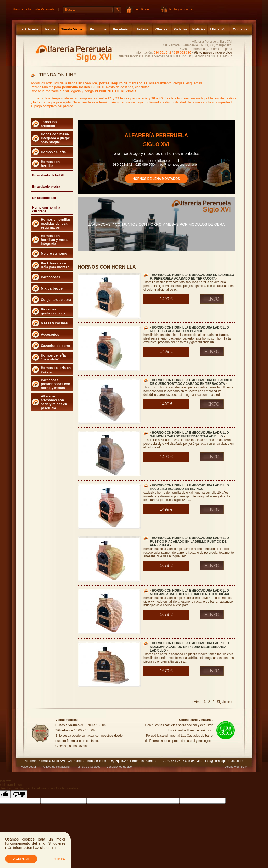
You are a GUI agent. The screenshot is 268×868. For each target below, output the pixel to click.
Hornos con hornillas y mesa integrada (54, 240)
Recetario (121, 29)
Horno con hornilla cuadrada (46, 209)
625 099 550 (145, 164)
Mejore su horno (54, 254)
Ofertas (161, 29)
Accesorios (50, 334)
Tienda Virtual (72, 29)
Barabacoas (51, 277)
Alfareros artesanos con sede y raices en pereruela (54, 402)
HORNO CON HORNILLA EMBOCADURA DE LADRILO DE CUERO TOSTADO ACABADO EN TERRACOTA (191, 382)
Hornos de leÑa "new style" (53, 357)
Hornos (50, 29)
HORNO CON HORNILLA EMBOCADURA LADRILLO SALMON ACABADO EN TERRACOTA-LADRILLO (189, 435)
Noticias (199, 29)
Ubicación (218, 29)
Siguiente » (225, 702)
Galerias (181, 29)
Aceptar (21, 859)
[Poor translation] (19, 794)
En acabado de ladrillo (49, 175)
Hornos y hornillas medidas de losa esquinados (56, 223)
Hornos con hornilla (50, 164)
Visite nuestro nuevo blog (213, 53)
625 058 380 (183, 53)
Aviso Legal (28, 767)
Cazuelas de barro (55, 346)
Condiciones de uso (119, 767)
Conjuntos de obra (56, 300)
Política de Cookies (88, 767)
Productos (98, 29)
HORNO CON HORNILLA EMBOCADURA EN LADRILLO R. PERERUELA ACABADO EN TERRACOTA (192, 277)
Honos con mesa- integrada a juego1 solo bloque (56, 138)
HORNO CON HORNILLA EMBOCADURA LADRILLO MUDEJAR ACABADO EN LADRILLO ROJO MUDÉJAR (190, 592)
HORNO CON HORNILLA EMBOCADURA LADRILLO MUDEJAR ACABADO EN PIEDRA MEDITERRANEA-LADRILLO (189, 647)
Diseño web (232, 767)
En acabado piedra (46, 187)
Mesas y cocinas (54, 323)
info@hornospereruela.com (179, 164)
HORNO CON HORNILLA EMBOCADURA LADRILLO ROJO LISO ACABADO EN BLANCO (189, 329)
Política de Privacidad (56, 767)
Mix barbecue (52, 288)
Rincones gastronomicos (53, 311)
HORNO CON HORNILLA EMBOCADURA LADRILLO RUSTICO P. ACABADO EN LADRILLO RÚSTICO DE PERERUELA (189, 542)
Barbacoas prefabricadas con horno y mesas (55, 384)
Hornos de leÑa (53, 152)
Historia (142, 29)
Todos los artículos (49, 124)
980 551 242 (162, 53)
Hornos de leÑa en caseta (56, 370)
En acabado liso (44, 198)
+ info (60, 859)
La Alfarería (29, 29)
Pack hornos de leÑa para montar (55, 265)
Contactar (241, 29)
